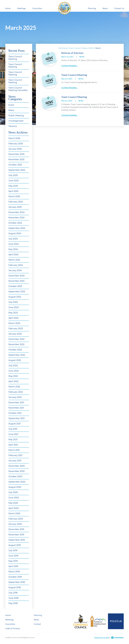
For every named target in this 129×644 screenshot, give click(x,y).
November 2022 (16, 344)
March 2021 (14, 450)
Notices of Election (72, 53)
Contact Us (119, 8)
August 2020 (15, 487)
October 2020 (15, 476)
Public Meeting (16, 116)
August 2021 (15, 424)
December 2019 (16, 529)
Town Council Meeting (15, 58)
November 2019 (16, 535)
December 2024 (17, 212)
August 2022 (15, 360)
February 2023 (16, 329)
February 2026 (16, 144)
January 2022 (15, 397)
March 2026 (14, 138)
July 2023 (13, 302)
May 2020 (13, 503)
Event (11, 105)
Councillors (37, 8)
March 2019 (14, 572)
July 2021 (13, 429)
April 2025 (13, 191)
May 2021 (13, 440)
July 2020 (13, 492)
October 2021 (15, 413)
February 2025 (16, 202)
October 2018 (15, 577)
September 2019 (17, 540)
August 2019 (15, 545)
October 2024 (15, 223)
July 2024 (13, 239)
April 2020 (14, 508)
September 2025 (17, 170)
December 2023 (16, 276)
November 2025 (16, 159)
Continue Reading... (69, 65)
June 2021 (13, 434)
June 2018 (13, 598)
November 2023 (16, 281)
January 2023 (15, 334)
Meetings (21, 8)
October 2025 (15, 165)
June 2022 (14, 371)
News (105, 8)
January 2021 (15, 461)
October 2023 (15, 286)
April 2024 (13, 255)
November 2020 (17, 471)
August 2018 (15, 587)
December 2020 (17, 466)
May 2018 (13, 603)
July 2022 (13, 366)
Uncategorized (16, 121)
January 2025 (15, 207)
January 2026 (15, 149)
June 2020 (14, 498)
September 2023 (17, 292)
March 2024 (14, 260)
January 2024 (15, 270)
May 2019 (13, 561)
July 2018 (13, 593)
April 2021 (13, 445)
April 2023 (13, 318)
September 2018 (17, 582)
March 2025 (14, 196)
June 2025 (14, 181)
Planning (92, 8)
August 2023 (15, 297)
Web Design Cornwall (102, 638)
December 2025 (16, 154)
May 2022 (13, 376)
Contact (37, 624)
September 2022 (17, 355)
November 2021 (16, 408)
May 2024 (13, 249)
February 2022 (16, 392)
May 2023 (13, 313)
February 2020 (16, 519)
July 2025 (13, 175)
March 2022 (14, 387)
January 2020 (15, 524)
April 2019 (13, 566)
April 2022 (13, 381)
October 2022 (15, 350)
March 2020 (14, 513)
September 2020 (17, 482)
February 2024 (16, 265)
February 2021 (15, 455)
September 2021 (17, 418)
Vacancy (13, 126)
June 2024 (14, 244)
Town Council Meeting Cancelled (18, 89)
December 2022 (16, 339)
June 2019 (13, 556)
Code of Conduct (13, 629)
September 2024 (17, 228)
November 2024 (17, 218)
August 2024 (15, 233)
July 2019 (13, 550)
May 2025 (13, 186)
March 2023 (14, 323)
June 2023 (14, 307)
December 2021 (16, 403)
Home (8, 8)
